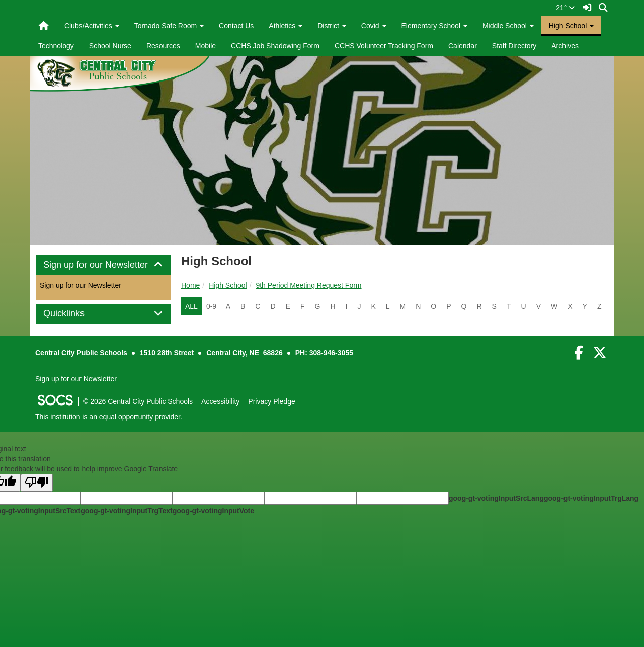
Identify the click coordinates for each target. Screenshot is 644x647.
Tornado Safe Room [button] (169, 26)
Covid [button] (374, 26)
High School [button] (571, 26)
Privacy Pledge (271, 401)
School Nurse (110, 46)
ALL (191, 306)
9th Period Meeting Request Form (308, 285)
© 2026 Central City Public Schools (138, 401)
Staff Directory (514, 46)
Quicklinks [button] (75, 314)
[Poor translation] (37, 483)
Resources (163, 46)
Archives (565, 46)
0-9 (211, 306)
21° (565, 8)
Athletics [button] (286, 26)
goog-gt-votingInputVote (213, 511)
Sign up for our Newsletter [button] (103, 265)
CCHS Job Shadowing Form (275, 46)
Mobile (206, 46)
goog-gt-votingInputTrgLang (591, 498)
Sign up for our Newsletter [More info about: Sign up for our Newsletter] (80, 285)
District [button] (332, 26)
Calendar (463, 46)
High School (228, 285)
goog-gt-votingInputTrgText (126, 511)
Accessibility (220, 401)
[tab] (103, 265)
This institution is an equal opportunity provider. (109, 417)
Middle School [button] (508, 26)
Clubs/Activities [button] (92, 26)
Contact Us (236, 26)
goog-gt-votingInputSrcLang (496, 498)
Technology (56, 46)
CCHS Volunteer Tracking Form (384, 46)
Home (190, 285)
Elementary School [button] (434, 26)
